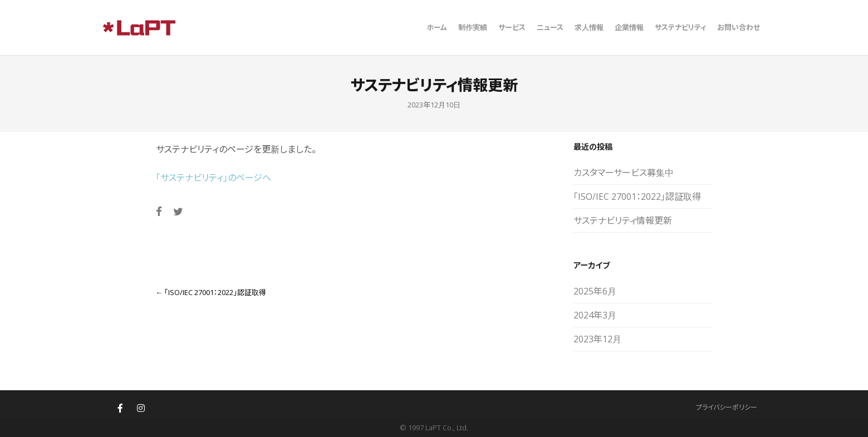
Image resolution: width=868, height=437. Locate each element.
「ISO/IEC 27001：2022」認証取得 (211, 292)
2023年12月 (597, 339)
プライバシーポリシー (727, 407)
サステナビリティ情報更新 (623, 220)
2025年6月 (595, 291)
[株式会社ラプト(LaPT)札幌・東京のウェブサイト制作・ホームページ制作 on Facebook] (120, 408)
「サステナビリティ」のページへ (214, 178)
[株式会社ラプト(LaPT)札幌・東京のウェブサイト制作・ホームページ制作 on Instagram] (141, 408)
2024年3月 (595, 315)
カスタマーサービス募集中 (624, 173)
